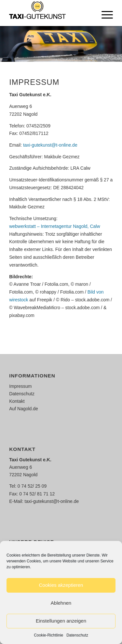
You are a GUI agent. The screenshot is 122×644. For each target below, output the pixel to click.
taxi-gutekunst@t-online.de (50, 145)
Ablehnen (61, 603)
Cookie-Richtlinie (48, 635)
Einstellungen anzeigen (61, 621)
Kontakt (17, 401)
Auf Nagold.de (24, 409)
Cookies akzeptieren (61, 585)
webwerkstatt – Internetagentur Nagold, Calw (54, 226)
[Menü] (104, 13)
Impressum (20, 386)
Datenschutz (77, 635)
